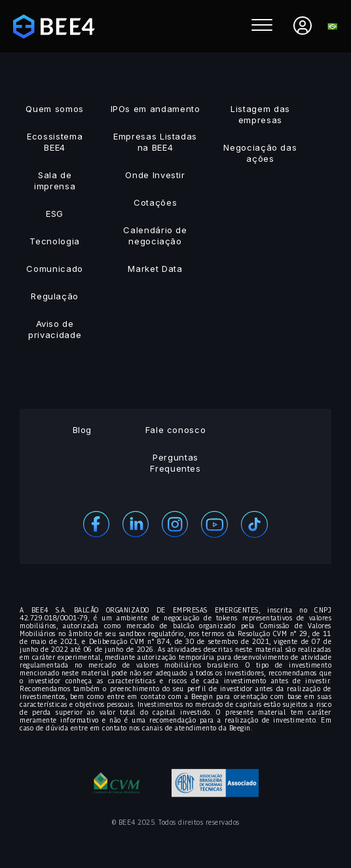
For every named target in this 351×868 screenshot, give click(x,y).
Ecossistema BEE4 (55, 142)
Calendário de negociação (155, 236)
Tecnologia (55, 241)
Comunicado (55, 269)
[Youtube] (214, 523)
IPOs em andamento (156, 109)
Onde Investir (155, 175)
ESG (55, 214)
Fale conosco (176, 430)
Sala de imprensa (55, 180)
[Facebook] (96, 523)
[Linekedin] (136, 523)
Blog (83, 430)
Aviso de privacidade (55, 329)
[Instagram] (175, 523)
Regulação (55, 296)
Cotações (155, 202)
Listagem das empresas (260, 114)
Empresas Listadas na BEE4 (155, 142)
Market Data (155, 269)
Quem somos (55, 109)
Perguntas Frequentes (175, 463)
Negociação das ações (260, 153)
